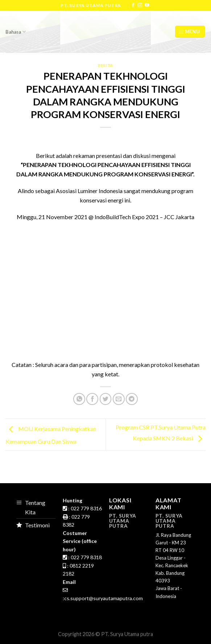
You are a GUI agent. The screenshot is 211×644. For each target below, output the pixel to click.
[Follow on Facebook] (133, 5)
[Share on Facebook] (92, 399)
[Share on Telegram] (132, 399)
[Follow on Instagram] (140, 5)
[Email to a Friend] (119, 399)
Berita (105, 65)
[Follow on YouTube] (147, 5)
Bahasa (16, 32)
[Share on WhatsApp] (79, 399)
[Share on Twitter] (106, 399)
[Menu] (190, 32)
